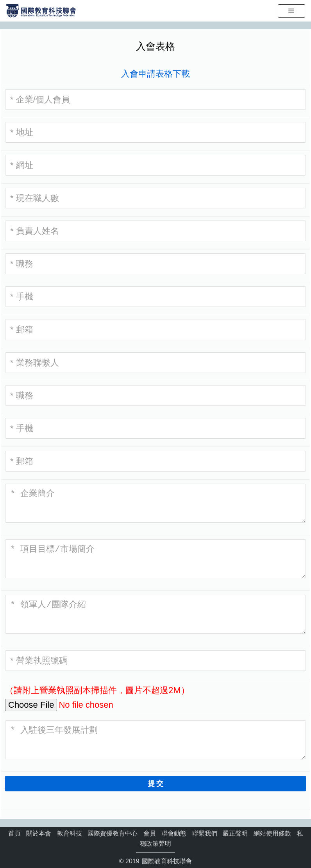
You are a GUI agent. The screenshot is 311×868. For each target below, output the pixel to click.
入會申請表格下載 (155, 74)
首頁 (14, 833)
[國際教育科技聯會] (41, 10)
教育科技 (70, 833)
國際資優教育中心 (113, 833)
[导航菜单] (296, 11)
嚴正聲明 (235, 833)
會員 (150, 833)
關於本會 (39, 833)
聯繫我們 (205, 833)
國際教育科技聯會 (166, 861)
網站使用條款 (272, 833)
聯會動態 (174, 833)
